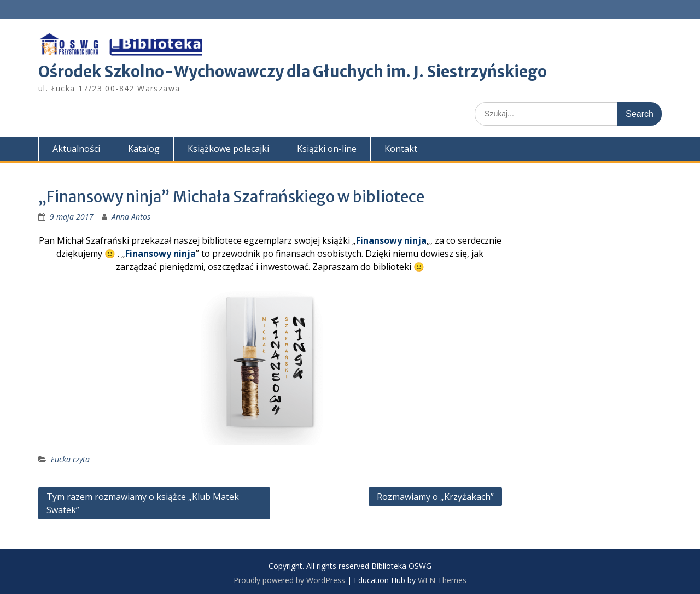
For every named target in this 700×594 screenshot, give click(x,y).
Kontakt (401, 149)
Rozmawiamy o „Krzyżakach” (435, 497)
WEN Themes (442, 580)
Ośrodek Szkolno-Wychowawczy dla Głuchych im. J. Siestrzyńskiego (293, 72)
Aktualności (76, 149)
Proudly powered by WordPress (289, 580)
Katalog (144, 149)
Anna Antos (131, 217)
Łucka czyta (70, 459)
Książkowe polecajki (228, 149)
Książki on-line (327, 149)
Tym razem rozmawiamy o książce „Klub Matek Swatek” (143, 503)
